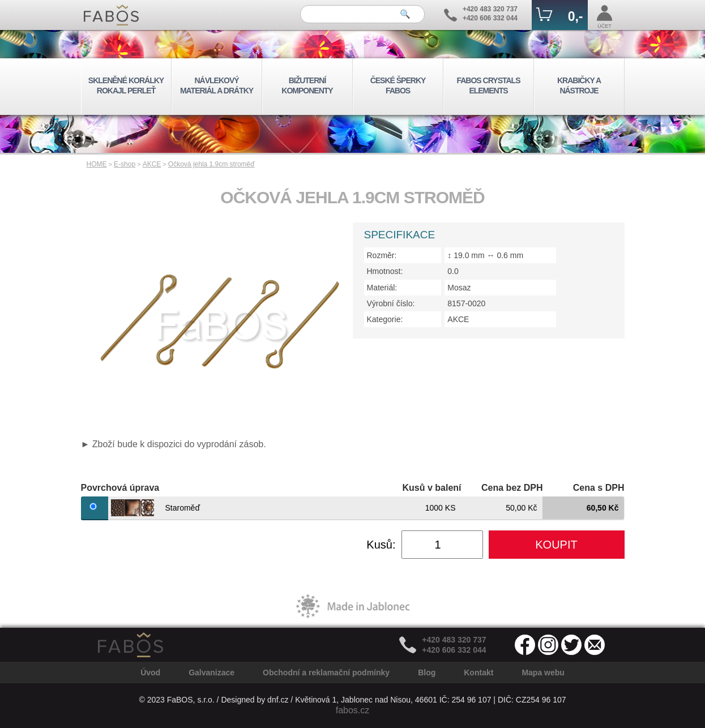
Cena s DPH (599, 488)
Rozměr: (382, 255)
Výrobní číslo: (391, 303)
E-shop (125, 164)
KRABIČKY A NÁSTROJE (579, 85)
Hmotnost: (385, 271)
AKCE (152, 164)
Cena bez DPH (512, 488)
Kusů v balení (431, 488)
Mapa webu (543, 673)
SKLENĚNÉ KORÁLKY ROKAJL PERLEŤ (126, 85)
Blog (427, 673)
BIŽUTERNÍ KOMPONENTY (307, 85)
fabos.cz (353, 710)
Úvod (150, 673)
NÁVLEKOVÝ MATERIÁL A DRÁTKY (217, 85)
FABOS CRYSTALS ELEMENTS (488, 85)
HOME (97, 164)
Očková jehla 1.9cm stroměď (212, 164)
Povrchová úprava (120, 488)
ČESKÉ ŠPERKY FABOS (398, 85)
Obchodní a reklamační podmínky (326, 673)
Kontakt (478, 673)
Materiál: (382, 288)
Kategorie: (385, 319)
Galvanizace (212, 673)
